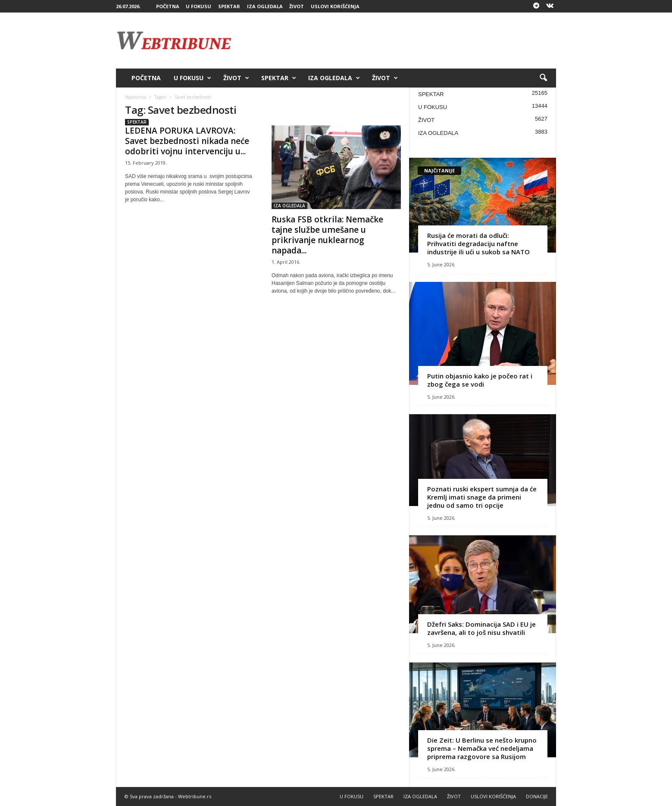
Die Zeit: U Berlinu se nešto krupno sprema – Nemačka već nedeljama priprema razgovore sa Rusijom (482, 748)
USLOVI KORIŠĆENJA (335, 6)
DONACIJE (537, 796)
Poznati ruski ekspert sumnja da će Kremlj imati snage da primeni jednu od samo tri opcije (482, 497)
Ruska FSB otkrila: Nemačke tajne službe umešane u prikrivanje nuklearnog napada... (327, 235)
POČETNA (168, 6)
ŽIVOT (297, 6)
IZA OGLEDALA (265, 6)
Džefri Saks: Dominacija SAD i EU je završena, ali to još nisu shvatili (481, 628)
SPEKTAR (229, 6)
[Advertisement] (399, 41)
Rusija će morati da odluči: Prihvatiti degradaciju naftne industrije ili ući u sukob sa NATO (478, 244)
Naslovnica (136, 97)
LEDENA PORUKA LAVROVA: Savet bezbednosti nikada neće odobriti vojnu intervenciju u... (187, 141)
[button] (543, 78)
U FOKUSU (198, 6)
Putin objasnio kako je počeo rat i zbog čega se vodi (480, 380)
